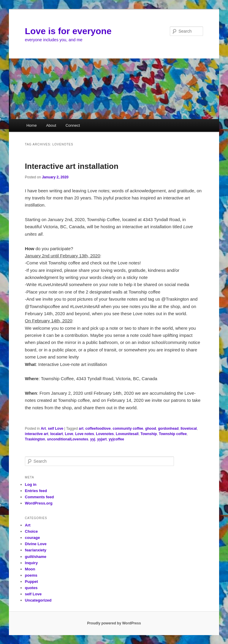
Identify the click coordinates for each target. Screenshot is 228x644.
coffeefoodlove (98, 429)
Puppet (31, 582)
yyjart (102, 439)
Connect (73, 125)
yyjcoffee (116, 439)
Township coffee (173, 434)
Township (149, 434)
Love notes (84, 434)
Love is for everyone (68, 31)
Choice (31, 531)
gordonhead (168, 429)
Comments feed (39, 497)
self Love (56, 429)
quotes (31, 588)
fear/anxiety (36, 550)
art (81, 429)
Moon (30, 569)
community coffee (128, 429)
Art (43, 429)
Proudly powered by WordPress (114, 623)
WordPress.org (39, 503)
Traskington (35, 439)
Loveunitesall (127, 434)
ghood (151, 429)
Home (32, 125)
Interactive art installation (72, 166)
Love (69, 434)
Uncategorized (38, 600)
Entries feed (36, 491)
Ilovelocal (189, 429)
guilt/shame (36, 557)
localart (57, 434)
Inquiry (31, 563)
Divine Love (36, 544)
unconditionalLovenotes (68, 439)
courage (33, 538)
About (51, 125)
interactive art (37, 434)
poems (31, 575)
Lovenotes (105, 434)
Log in (31, 484)
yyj (93, 439)
